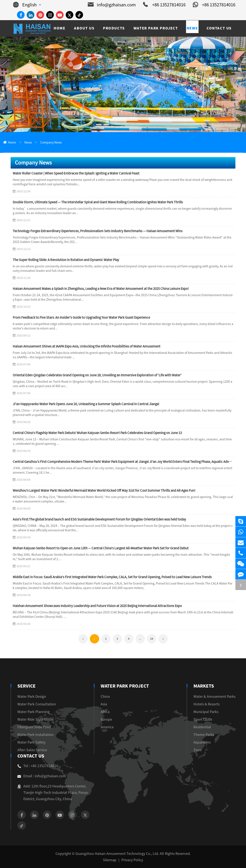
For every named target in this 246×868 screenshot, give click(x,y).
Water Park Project (125, 686)
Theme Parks (204, 735)
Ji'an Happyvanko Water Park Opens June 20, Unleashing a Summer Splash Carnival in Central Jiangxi (86, 404)
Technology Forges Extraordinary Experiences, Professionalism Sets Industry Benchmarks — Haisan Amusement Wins (98, 231)
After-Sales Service (32, 750)
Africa (107, 712)
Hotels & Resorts (206, 704)
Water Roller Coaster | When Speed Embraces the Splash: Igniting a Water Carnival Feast (76, 173)
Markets (204, 686)
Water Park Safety (31, 742)
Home (12, 142)
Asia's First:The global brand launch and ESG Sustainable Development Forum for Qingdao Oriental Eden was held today (99, 519)
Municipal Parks (206, 712)
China (107, 696)
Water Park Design (32, 696)
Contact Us (30, 756)
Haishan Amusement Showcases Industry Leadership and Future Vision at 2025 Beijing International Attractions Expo (97, 606)
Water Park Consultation (37, 704)
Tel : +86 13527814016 (38, 766)
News (28, 142)
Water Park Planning (33, 712)
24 (152, 639)
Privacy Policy (132, 860)
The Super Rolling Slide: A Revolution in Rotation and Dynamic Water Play (66, 260)
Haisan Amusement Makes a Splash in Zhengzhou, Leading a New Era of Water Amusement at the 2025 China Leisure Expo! (101, 289)
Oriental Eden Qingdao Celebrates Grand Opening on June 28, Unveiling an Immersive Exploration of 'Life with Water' (97, 375)
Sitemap (110, 860)
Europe (108, 719)
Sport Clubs (203, 719)
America (109, 727)
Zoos (197, 750)
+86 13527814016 (164, 5)
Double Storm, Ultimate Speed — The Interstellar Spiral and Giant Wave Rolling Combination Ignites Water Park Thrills (98, 202)
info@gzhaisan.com (112, 5)
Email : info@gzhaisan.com (42, 776)
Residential (202, 727)
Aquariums (202, 742)
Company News (51, 142)
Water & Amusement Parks (214, 696)
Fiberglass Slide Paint (34, 727)
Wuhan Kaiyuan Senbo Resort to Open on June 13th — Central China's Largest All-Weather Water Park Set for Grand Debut (101, 548)
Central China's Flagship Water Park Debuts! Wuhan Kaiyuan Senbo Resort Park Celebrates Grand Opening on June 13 (97, 433)
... (140, 639)
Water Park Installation (35, 735)
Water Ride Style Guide (35, 719)
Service (26, 686)
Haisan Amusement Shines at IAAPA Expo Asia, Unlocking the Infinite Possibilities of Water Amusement (87, 346)
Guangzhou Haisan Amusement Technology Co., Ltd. (117, 854)
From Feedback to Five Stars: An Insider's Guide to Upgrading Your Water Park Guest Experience (81, 317)
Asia (105, 704)
